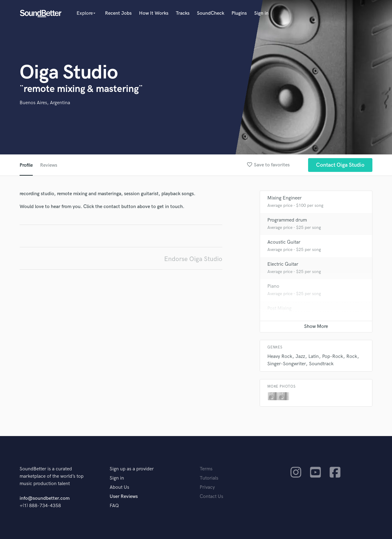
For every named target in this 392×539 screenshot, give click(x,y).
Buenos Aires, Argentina (45, 103)
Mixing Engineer (285, 198)
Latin (314, 357)
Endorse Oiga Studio (193, 259)
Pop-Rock (333, 357)
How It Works (154, 13)
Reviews (49, 165)
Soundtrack (321, 364)
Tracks (183, 13)
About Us (119, 487)
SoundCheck (211, 13)
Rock (352, 357)
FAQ (114, 506)
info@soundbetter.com (45, 498)
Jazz (300, 357)
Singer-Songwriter (286, 364)
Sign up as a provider (132, 469)
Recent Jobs (118, 13)
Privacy (207, 487)
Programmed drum (287, 220)
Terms (206, 469)
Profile (26, 165)
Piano (273, 286)
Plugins (239, 13)
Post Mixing (279, 308)
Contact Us (211, 497)
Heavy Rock (280, 357)
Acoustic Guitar (284, 242)
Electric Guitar (283, 264)
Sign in (261, 13)
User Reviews (124, 497)
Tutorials (209, 478)
